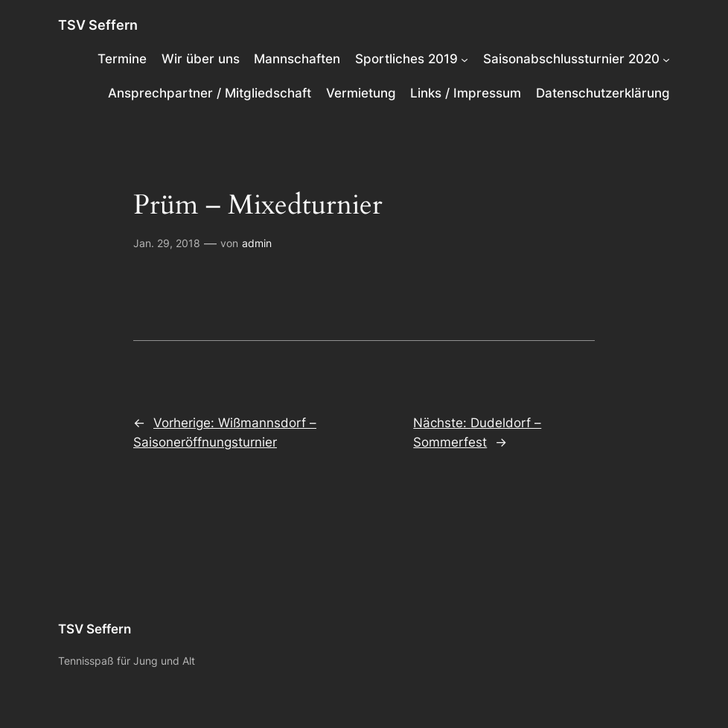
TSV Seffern (98, 25)
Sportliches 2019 (406, 59)
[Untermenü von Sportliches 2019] (464, 59)
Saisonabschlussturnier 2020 (571, 59)
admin (257, 243)
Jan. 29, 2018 (167, 243)
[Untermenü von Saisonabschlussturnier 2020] (666, 59)
